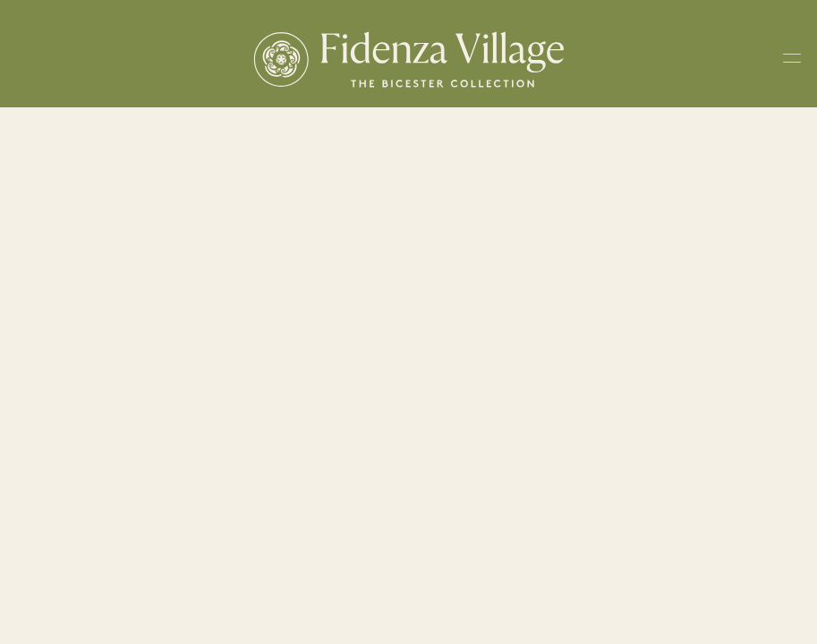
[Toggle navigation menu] (792, 61)
